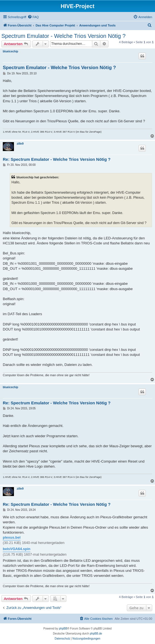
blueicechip (10, 51)
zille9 (20, 144)
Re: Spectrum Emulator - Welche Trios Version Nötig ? (57, 159)
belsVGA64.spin (17, 549)
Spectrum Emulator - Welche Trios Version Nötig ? (63, 36)
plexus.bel (12, 537)
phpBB (63, 629)
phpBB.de (96, 634)
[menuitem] (33, 17)
